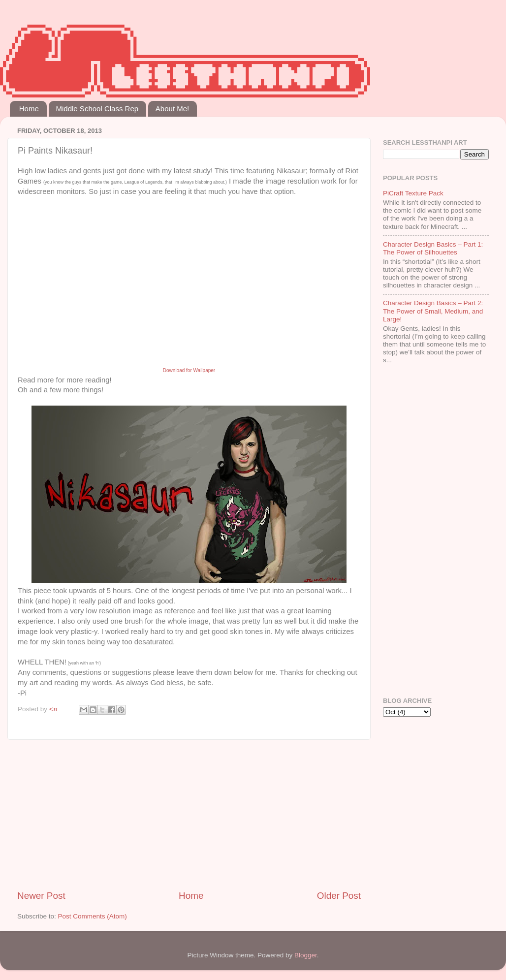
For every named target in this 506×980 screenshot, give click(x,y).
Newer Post (41, 896)
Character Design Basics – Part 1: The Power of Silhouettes (433, 248)
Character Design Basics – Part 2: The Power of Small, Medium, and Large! (433, 311)
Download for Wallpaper (189, 370)
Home (29, 109)
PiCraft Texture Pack (413, 193)
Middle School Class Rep (97, 109)
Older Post (339, 896)
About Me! (172, 109)
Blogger (306, 955)
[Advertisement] (189, 815)
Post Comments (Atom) (93, 916)
